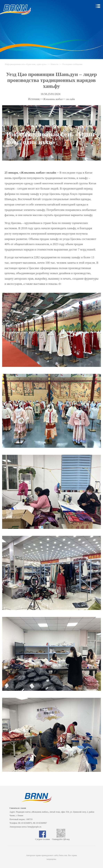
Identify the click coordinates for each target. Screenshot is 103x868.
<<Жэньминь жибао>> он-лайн (58, 99)
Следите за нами (42, 838)
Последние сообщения (72, 64)
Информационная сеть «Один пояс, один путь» (26, 64)
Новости (54, 64)
